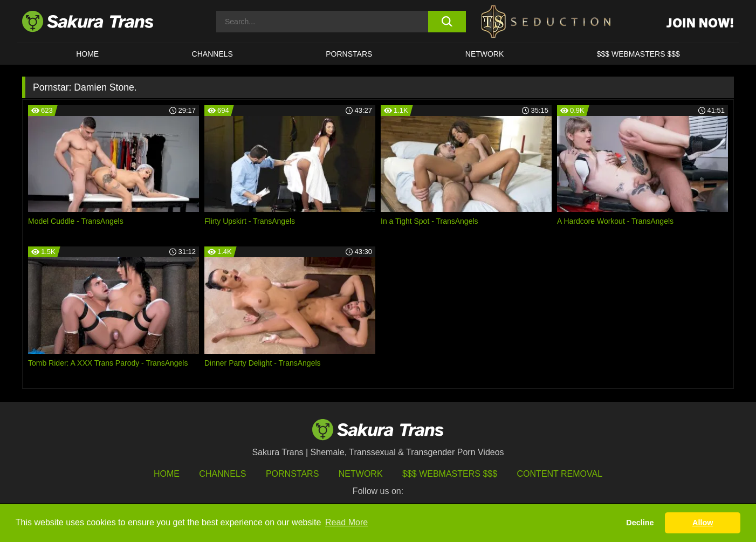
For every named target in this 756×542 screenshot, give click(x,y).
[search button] (447, 22)
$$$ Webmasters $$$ (450, 474)
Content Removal (560, 474)
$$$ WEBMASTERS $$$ (638, 54)
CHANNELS (212, 54)
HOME (87, 54)
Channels (222, 474)
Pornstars (292, 474)
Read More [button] (346, 522)
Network (485, 54)
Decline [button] (640, 523)
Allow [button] (703, 523)
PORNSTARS (349, 54)
